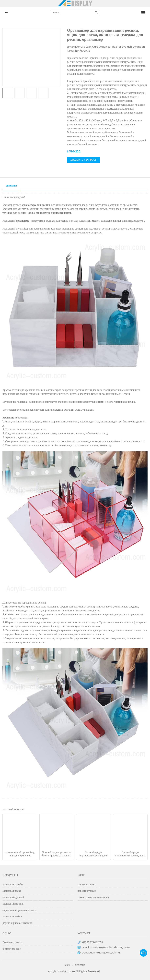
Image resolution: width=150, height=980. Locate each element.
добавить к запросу (83, 160)
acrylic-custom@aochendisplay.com (106, 947)
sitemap (80, 965)
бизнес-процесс (12, 949)
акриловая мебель (12, 916)
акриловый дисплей (13, 897)
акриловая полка (12, 891)
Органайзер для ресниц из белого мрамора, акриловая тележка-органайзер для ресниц (57, 854)
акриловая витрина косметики (19, 910)
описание (11, 186)
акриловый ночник (13, 904)
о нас (67, 965)
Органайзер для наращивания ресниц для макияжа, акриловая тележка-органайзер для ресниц (93, 854)
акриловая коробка (13, 884)
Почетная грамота (12, 942)
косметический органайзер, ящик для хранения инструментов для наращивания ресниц (20, 854)
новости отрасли (87, 891)
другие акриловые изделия (17, 923)
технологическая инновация (93, 897)
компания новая (86, 884)
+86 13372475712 (92, 942)
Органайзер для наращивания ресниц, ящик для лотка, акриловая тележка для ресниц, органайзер (130, 854)
